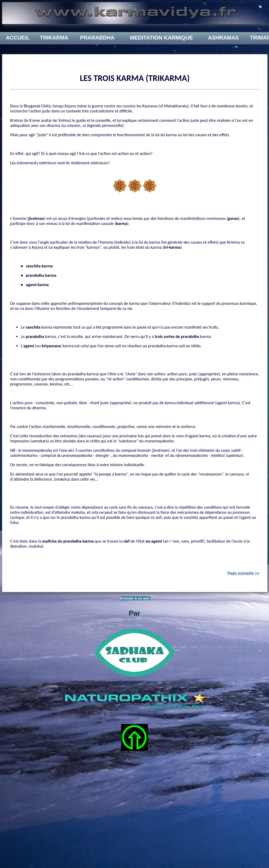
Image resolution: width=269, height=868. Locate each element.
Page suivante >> (243, 573)
